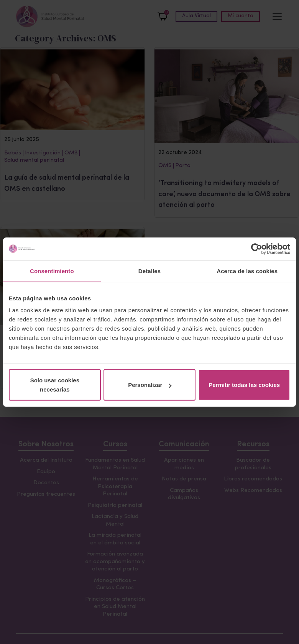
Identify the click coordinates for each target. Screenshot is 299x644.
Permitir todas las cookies (244, 385)
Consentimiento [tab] (52, 271)
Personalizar (150, 385)
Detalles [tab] (149, 271)
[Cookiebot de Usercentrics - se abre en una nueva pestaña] (257, 249)
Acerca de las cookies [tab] (247, 271)
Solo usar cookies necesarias (55, 385)
